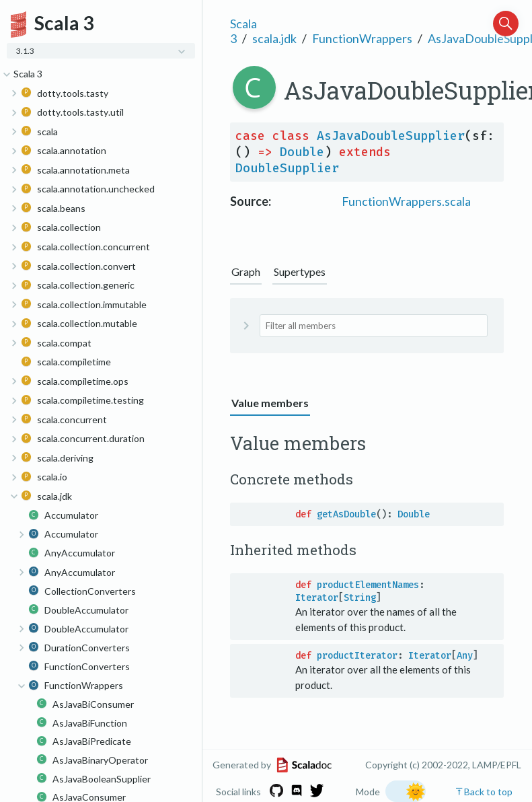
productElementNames (368, 585)
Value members (270, 403)
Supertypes (300, 271)
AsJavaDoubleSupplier (391, 136)
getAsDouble (346, 514)
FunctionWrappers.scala (406, 201)
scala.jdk (274, 38)
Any (465, 656)
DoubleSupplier (287, 168)
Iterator (317, 598)
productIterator (357, 656)
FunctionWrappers (362, 38)
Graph (246, 271)
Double (302, 152)
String (360, 598)
